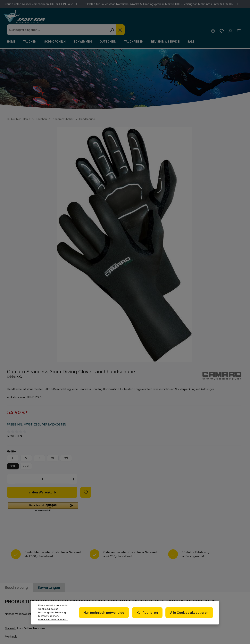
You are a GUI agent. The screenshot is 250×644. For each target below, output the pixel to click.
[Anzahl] (164, 243)
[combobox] (117, 19)
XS (188, 222)
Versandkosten (166, 635)
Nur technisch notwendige (107, 613)
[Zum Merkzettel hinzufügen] (208, 256)
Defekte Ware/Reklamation (187, 574)
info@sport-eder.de (85, 588)
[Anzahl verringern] (133, 243)
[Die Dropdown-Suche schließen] (179, 19)
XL (175, 222)
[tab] (16, 355)
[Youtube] (220, 583)
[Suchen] (171, 19)
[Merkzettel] (220, 20)
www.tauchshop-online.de (90, 596)
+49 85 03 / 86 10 (81, 581)
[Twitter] (230, 573)
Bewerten (136, 200)
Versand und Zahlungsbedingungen (190, 592)
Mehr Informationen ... (53, 619)
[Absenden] (239, 525)
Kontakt (180, 583)
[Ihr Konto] (230, 20)
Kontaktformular (21, 598)
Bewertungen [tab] (49, 355)
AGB (135, 596)
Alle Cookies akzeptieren (190, 613)
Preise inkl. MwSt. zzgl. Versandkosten (158, 189)
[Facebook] (220, 573)
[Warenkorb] (239, 20)
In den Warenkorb (164, 256)
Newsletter (141, 571)
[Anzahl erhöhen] (195, 243)
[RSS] (230, 583)
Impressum (140, 590)
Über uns (139, 577)
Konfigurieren (149, 613)
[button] (165, 271)
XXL (135, 230)
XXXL (148, 230)
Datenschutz (142, 583)
